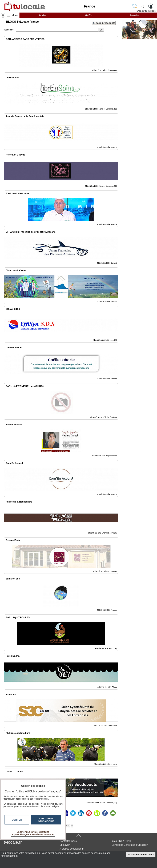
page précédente (104, 23)
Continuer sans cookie (46, 820)
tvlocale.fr (13, 842)
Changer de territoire (146, 11)
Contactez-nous (68, 841)
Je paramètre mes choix (141, 855)
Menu (15, 15)
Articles (42, 15)
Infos (121, 841)
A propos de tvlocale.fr (72, 849)
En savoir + (66, 845)
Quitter (17, 820)
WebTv (88, 15)
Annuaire (134, 15)
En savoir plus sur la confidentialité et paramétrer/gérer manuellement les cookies (33, 833)
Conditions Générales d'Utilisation (130, 845)
